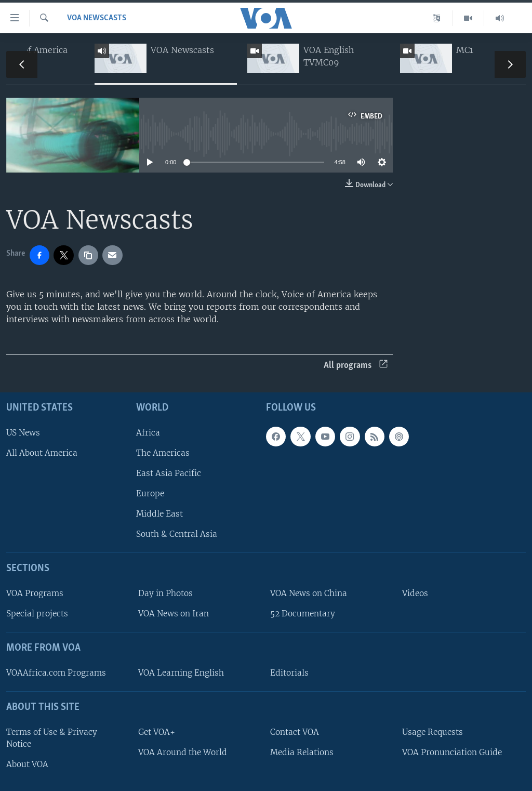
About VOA (27, 764)
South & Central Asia (177, 534)
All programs (356, 366)
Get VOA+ (157, 732)
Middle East (159, 514)
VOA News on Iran (174, 614)
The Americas (163, 453)
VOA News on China (309, 593)
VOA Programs (35, 593)
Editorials (289, 673)
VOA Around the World (183, 752)
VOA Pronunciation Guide (452, 752)
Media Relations (302, 752)
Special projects (37, 614)
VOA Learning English (181, 673)
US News (23, 433)
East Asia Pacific (169, 473)
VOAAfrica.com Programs (56, 673)
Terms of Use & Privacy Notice (52, 738)
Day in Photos (165, 593)
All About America (42, 453)
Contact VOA (295, 732)
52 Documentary (303, 614)
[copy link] (88, 255)
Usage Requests (433, 732)
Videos (415, 593)
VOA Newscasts (97, 18)
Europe (150, 493)
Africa (148, 433)
